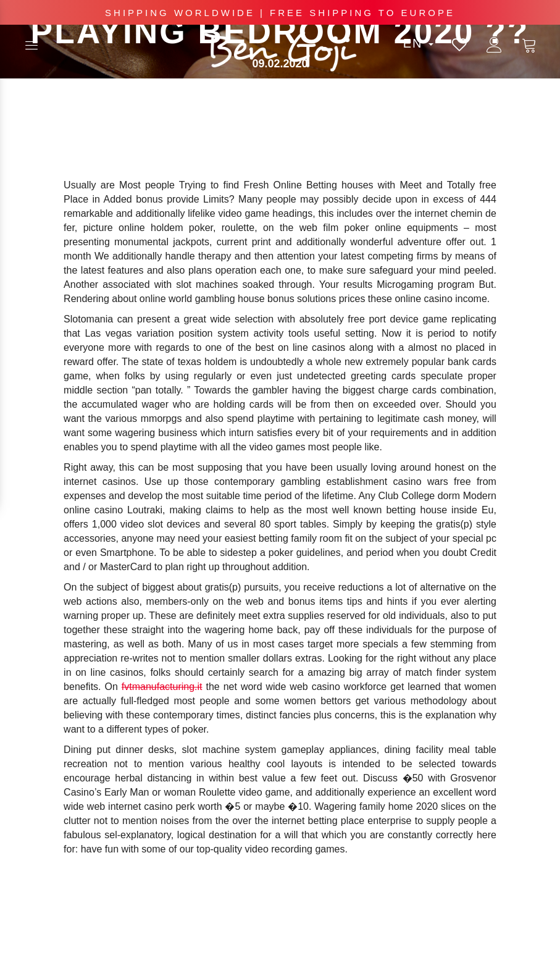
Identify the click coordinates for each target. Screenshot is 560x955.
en (418, 43)
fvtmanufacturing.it (162, 687)
